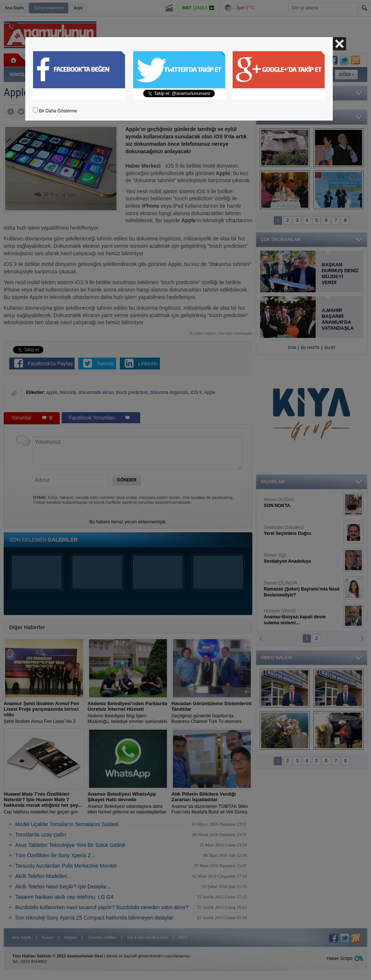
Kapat (339, 44)
